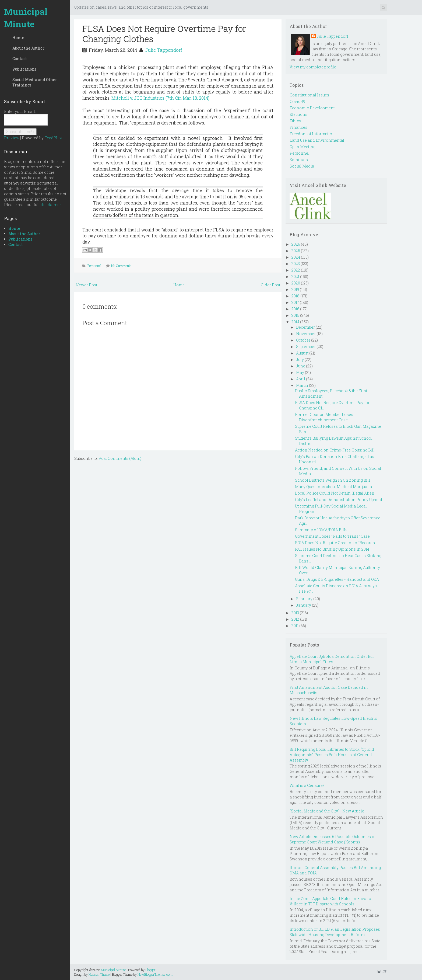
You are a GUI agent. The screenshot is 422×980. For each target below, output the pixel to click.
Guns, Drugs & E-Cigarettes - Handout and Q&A (337, 579)
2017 (295, 302)
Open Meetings (304, 147)
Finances (298, 127)
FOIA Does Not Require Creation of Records (335, 543)
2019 (295, 289)
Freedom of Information (312, 134)
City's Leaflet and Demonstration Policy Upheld (339, 500)
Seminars (299, 160)
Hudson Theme (99, 974)
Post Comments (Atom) (120, 458)
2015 (295, 315)
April (301, 379)
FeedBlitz (53, 138)
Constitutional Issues (309, 95)
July (300, 359)
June (301, 366)
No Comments (121, 266)
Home (18, 38)
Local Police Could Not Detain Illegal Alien (335, 493)
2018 (296, 296)
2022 (296, 270)
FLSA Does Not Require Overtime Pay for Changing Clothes (164, 34)
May (300, 372)
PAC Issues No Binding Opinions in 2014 (332, 549)
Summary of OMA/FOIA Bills (321, 530)
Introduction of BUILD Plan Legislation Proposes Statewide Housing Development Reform (335, 932)
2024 (296, 257)
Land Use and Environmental (317, 140)
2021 (295, 277)
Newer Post (86, 285)
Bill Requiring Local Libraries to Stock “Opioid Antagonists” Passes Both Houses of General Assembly (332, 755)
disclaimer (51, 205)
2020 (296, 283)
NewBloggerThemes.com (155, 974)
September (306, 347)
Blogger (150, 970)
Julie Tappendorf (164, 50)
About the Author (28, 48)
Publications (24, 69)
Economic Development (312, 108)
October (303, 340)
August (302, 353)
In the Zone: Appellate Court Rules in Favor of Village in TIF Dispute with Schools (331, 901)
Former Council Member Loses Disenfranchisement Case (324, 417)
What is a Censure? (307, 785)
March (302, 385)
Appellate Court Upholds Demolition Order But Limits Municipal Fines (332, 659)
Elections (298, 114)
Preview (12, 138)
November (306, 334)
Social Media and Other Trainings (35, 82)
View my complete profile (313, 67)
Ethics (295, 121)
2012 (295, 619)
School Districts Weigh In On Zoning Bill (333, 480)
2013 (295, 613)
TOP (382, 971)
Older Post (270, 285)
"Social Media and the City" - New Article (327, 811)
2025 (296, 251)
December (305, 327)
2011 (295, 626)
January (304, 605)
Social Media (302, 166)
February (304, 599)
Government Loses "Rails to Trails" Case (332, 536)
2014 (295, 322)
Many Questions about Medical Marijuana (333, 487)
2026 (296, 244)
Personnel (94, 266)
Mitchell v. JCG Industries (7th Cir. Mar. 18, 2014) (160, 98)
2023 (296, 264)
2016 (295, 309)
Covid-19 (297, 101)
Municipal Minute (26, 18)
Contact (20, 59)
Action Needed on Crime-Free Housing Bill (335, 450)
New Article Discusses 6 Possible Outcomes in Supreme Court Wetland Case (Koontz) (333, 839)
